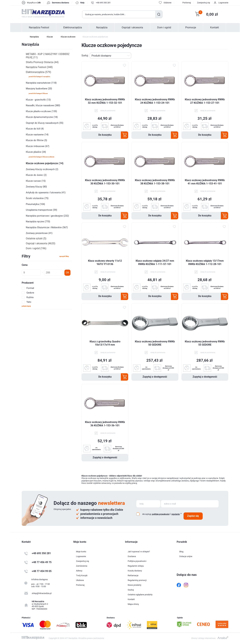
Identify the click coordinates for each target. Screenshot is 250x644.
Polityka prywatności (137, 561)
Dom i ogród (164, 28)
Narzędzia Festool (39, 28)
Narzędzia (102, 28)
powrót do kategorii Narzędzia (39, 77)
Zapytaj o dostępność (155, 377)
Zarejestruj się (204, 3)
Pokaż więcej (26, 306)
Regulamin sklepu (136, 566)
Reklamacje (133, 575)
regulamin (176, 514)
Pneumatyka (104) (35, 204)
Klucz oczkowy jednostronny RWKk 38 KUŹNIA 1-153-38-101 (155, 182)
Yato (29, 302)
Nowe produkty (134, 585)
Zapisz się (193, 516)
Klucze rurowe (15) (36, 181)
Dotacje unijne (186, 556)
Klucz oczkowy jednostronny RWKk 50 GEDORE (155, 343)
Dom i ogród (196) (36, 248)
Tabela (221, 56)
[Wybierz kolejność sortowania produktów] (110, 56)
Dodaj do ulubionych (124, 65)
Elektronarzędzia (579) (39, 72)
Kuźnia (30, 297)
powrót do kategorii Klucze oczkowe (41, 157)
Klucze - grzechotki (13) (38, 100)
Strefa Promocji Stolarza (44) (42, 62)
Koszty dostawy (135, 571)
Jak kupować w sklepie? (139, 552)
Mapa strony (133, 604)
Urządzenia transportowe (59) (41, 210)
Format (30, 288)
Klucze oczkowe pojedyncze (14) (45, 163)
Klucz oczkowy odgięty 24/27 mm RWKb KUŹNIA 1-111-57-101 (155, 262)
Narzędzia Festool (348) (39, 67)
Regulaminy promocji (137, 580)
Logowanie (223, 3)
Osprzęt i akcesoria (132, 28)
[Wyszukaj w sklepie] (119, 14)
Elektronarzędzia (73, 28)
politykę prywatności (161, 514)
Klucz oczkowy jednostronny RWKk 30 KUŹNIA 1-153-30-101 (105, 182)
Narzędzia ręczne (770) (38, 222)
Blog (181, 552)
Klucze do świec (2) (36, 175)
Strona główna (23, 37)
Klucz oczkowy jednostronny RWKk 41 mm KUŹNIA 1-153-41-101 (205, 182)
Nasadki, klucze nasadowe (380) (43, 105)
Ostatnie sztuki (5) (36, 238)
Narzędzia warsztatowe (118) (41, 83)
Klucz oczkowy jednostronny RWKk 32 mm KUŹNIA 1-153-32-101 (105, 101)
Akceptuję (147, 514)
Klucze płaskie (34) (36, 152)
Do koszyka (105, 135)
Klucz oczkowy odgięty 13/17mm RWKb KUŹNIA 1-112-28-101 (205, 262)
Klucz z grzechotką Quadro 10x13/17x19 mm (105, 343)
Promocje (191, 28)
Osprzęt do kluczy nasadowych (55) (45, 123)
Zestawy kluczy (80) (36, 187)
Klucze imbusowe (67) (38, 146)
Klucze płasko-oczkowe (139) (41, 111)
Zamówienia (82, 566)
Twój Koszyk (82, 575)
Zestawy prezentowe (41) (39, 233)
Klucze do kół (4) (35, 129)
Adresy (79, 571)
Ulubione (80, 580)
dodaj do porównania (108, 111)
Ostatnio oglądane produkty (140, 595)
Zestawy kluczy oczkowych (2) (42, 169)
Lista (227, 56)
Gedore (30, 293)
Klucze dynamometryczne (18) (42, 117)
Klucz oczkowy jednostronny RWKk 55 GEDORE (205, 343)
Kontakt (215, 28)
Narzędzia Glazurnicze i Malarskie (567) (47, 227)
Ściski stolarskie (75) (37, 198)
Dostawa (132, 556)
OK (68, 273)
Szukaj (159, 14)
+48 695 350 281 (103, 3)
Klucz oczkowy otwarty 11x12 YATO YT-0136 (105, 262)
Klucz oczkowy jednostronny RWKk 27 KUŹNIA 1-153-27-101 (205, 101)
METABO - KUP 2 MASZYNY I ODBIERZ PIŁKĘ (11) (48, 56)
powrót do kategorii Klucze (38, 93)
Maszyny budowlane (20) (39, 89)
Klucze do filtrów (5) (36, 140)
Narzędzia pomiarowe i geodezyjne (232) (47, 216)
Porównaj (187, 3)
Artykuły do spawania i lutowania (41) (46, 193)
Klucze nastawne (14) (37, 135)
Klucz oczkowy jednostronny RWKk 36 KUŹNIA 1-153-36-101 (105, 424)
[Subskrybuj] (148, 504)
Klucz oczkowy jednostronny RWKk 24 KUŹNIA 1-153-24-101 (155, 101)
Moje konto (81, 552)
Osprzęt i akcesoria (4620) (41, 243)
